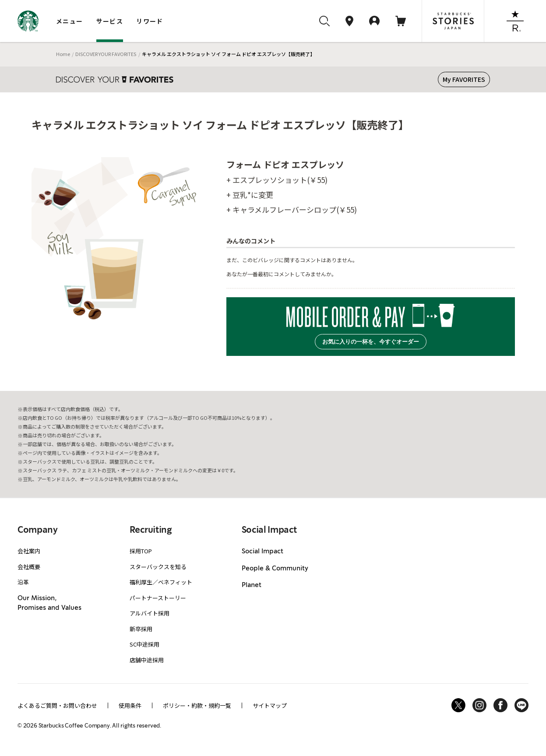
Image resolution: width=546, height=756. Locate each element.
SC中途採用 (144, 644)
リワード (150, 21)
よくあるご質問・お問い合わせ (57, 705)
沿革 (23, 582)
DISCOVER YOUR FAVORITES (106, 54)
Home (63, 54)
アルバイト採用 (150, 613)
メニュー (70, 21)
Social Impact (262, 552)
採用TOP (141, 551)
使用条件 (130, 705)
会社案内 (29, 551)
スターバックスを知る (158, 567)
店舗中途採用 (147, 660)
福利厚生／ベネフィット (161, 582)
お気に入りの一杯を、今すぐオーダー (371, 342)
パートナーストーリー (158, 598)
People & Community (275, 569)
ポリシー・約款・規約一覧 (197, 705)
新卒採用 (141, 629)
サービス (110, 21)
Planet (252, 585)
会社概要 (29, 567)
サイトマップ (270, 705)
